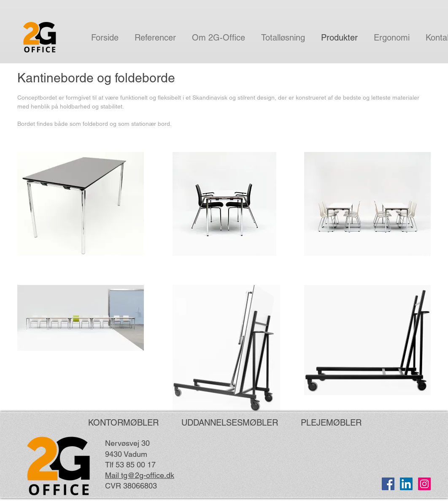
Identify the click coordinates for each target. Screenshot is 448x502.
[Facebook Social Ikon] (388, 484)
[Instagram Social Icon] (424, 484)
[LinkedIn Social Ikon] (406, 484)
